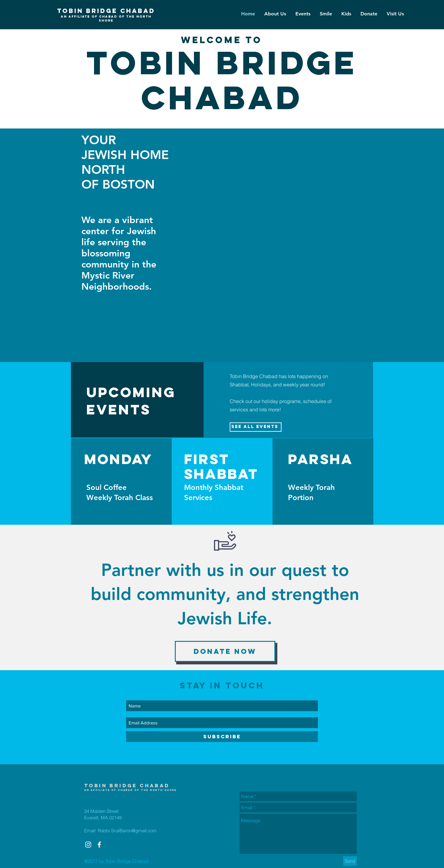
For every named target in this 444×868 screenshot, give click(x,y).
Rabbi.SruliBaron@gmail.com (127, 831)
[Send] (350, 861)
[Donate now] (225, 651)
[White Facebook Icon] (99, 845)
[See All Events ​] (256, 427)
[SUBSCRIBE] (222, 737)
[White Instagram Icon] (88, 845)
